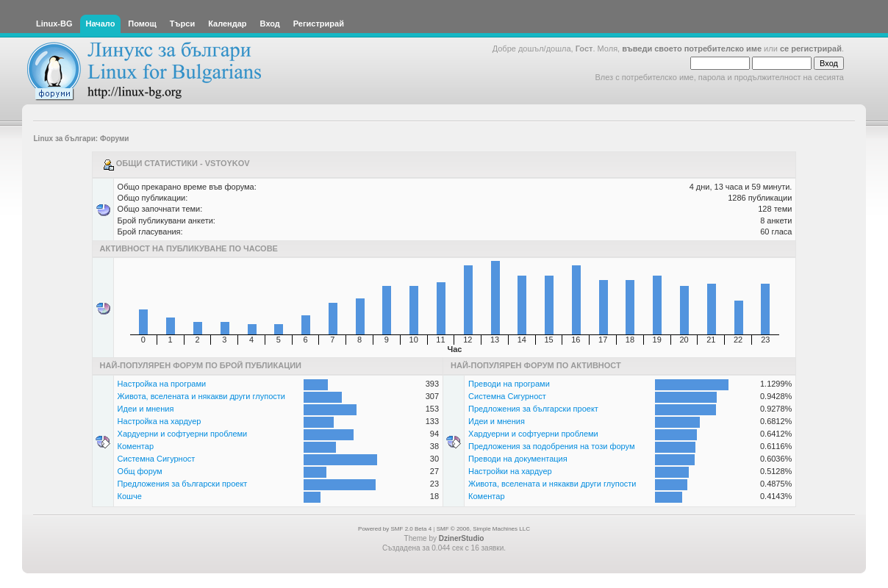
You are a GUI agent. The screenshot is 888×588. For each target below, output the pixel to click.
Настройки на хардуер (510, 471)
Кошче (130, 496)
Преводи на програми (509, 384)
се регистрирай (811, 49)
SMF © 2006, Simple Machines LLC (483, 529)
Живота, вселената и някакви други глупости (201, 396)
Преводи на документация (518, 459)
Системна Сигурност (157, 459)
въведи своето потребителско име (692, 49)
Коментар (136, 446)
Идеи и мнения (146, 409)
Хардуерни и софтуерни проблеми (183, 434)
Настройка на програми (162, 384)
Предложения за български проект (183, 484)
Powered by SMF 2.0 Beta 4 (395, 529)
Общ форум (140, 471)
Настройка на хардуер (160, 421)
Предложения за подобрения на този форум (551, 446)
